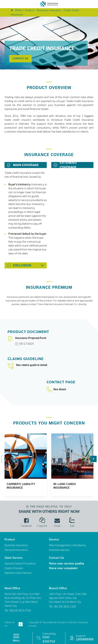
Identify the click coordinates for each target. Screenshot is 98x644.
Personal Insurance (16, 550)
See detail (56, 389)
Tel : (51, 607)
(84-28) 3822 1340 (65, 607)
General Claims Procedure (20, 564)
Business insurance (16, 545)
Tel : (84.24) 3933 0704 (18, 610)
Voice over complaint (63, 568)
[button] (93, 459)
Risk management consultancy (68, 545)
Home (16, 10)
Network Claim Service (18, 573)
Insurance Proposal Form (27, 339)
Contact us (20, 59)
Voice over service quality (67, 563)
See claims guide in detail (27, 366)
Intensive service (59, 550)
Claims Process (14, 568)
